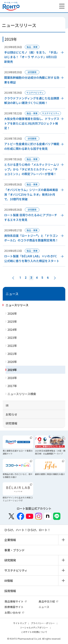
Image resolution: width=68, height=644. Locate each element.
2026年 (12, 313)
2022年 (12, 346)
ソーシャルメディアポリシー (34, 627)
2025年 (12, 321)
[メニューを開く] (62, 6)
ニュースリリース (17, 305)
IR (7, 405)
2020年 (12, 362)
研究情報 (11, 423)
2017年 (12, 386)
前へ (13, 278)
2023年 (12, 338)
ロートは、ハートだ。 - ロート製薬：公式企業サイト (11, 6)
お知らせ (11, 414)
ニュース (12, 294)
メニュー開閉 (63, 540)
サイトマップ (20, 623)
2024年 (12, 329)
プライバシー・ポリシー (43, 623)
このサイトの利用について (34, 632)
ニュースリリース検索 (22, 394)
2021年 (12, 354)
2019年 (12, 370)
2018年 (12, 378)
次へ (55, 278)
